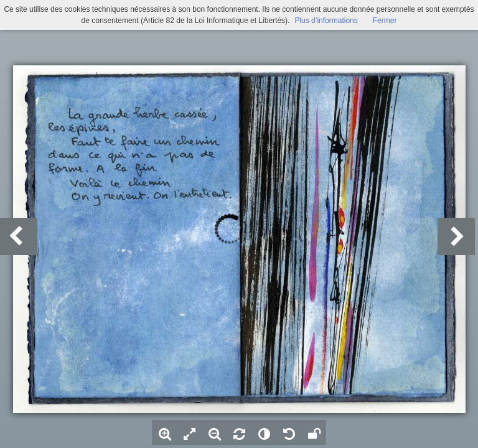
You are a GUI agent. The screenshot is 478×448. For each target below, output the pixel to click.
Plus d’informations (326, 21)
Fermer (385, 21)
